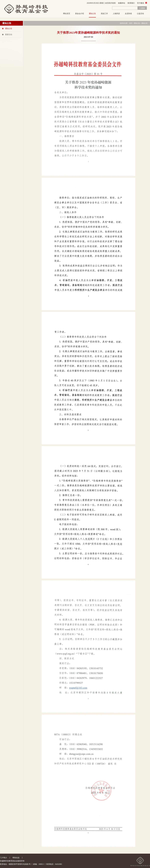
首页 (131, 23)
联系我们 (131, 3)
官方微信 (142, 3)
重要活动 (9, 35)
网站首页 (67, 14)
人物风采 (116, 14)
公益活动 (140, 14)
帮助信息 (16, 858)
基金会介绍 (79, 14)
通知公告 (92, 14)
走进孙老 (128, 14)
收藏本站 (122, 3)
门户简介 (3, 858)
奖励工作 (104, 14)
